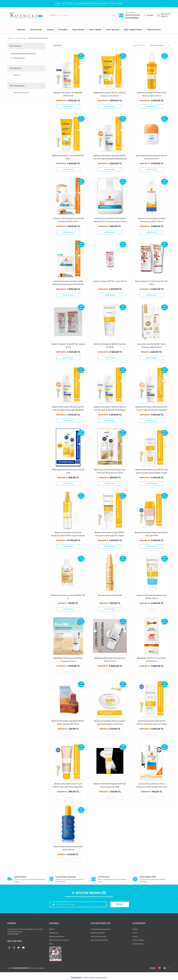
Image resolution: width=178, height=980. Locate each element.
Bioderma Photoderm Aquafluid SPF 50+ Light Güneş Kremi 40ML (110, 786)
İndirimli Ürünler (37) (21, 93)
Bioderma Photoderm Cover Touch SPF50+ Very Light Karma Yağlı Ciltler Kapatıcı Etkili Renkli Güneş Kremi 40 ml (68, 786)
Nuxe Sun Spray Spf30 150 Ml (110, 596)
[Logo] (26, 15)
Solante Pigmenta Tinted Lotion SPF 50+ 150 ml (152, 283)
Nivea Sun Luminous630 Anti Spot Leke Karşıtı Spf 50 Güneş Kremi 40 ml (110, 471)
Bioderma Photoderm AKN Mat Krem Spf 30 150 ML (110, 346)
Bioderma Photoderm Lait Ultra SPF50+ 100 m (68, 157)
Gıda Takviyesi (138, 944)
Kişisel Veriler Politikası (100, 941)
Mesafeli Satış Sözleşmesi (101, 930)
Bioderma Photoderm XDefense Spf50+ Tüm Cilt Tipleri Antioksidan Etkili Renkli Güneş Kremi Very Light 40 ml (152, 409)
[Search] (82, 15)
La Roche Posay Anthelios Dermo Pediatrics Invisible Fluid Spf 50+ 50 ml (152, 786)
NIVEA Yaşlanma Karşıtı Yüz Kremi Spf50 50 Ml (68, 471)
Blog (51, 944)
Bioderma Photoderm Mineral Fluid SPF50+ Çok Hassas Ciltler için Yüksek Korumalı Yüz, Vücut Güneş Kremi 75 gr (152, 723)
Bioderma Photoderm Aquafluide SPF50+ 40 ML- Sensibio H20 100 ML (68, 723)
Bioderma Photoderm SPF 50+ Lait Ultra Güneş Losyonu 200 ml (110, 94)
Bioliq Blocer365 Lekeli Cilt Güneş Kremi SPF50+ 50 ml (110, 660)
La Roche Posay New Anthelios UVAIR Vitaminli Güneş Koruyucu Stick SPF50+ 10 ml (68, 283)
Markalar (21, 30)
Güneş (135, 937)
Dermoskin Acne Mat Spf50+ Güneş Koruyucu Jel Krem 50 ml (152, 346)
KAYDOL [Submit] (122, 905)
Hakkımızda (54, 933)
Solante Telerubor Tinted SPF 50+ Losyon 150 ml (68, 346)
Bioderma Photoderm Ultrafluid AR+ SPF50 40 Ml (68, 94)
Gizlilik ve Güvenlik (98, 933)
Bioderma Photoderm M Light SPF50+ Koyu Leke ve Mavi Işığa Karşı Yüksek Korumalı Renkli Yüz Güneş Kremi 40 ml (110, 534)
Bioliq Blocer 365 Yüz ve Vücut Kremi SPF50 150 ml (152, 660)
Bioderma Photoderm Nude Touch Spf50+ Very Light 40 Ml (152, 534)
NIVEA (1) (17, 75)
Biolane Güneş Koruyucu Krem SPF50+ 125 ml (68, 597)
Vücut (135, 933)
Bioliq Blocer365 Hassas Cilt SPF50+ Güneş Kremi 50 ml (68, 660)
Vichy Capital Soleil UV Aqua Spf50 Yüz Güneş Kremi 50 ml (152, 157)
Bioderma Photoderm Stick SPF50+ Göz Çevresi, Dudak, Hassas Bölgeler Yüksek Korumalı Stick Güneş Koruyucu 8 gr (152, 471)
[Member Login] (148, 15)
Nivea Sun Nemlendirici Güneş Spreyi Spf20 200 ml (68, 849)
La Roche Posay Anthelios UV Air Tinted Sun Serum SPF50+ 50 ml (68, 220)
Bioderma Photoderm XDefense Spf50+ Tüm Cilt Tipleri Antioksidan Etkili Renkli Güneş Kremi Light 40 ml (68, 409)
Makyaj (135, 930)
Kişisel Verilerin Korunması (59, 941)
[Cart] (164, 15)
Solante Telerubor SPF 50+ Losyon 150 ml (110, 281)
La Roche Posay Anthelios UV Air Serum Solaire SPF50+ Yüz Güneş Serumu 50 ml (110, 220)
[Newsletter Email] (81, 905)
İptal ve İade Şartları (99, 937)
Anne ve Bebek (138, 941)
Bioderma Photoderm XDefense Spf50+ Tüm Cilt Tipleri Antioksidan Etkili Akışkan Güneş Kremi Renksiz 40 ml (110, 409)
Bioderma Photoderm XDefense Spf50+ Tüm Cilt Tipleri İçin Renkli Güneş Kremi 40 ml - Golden (110, 157)
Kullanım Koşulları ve (57, 937)
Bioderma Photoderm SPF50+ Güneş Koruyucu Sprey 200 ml (152, 94)
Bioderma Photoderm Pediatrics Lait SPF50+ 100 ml (152, 597)
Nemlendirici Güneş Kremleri (39, 38)
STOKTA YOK (152, 610)
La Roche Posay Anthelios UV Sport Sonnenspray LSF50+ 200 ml (152, 220)
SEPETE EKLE (68, 107)
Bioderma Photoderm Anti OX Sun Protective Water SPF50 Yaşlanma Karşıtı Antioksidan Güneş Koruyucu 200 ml (68, 534)
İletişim (52, 930)
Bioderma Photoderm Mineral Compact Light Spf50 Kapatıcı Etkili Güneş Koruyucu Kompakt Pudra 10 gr (110, 723)
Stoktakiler (57, 45)
